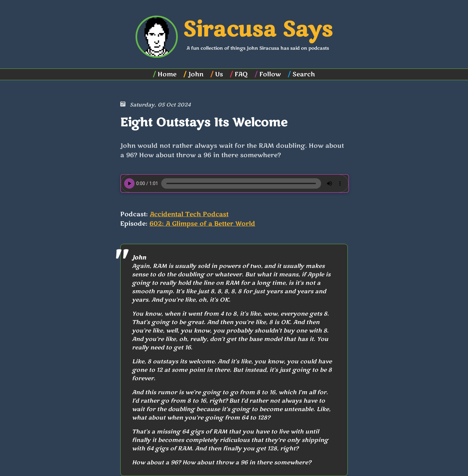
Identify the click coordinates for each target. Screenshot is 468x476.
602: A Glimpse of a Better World (202, 224)
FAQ (241, 74)
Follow (270, 74)
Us (219, 74)
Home (167, 74)
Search (304, 74)
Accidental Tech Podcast (189, 214)
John (196, 74)
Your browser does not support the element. (235, 183)
